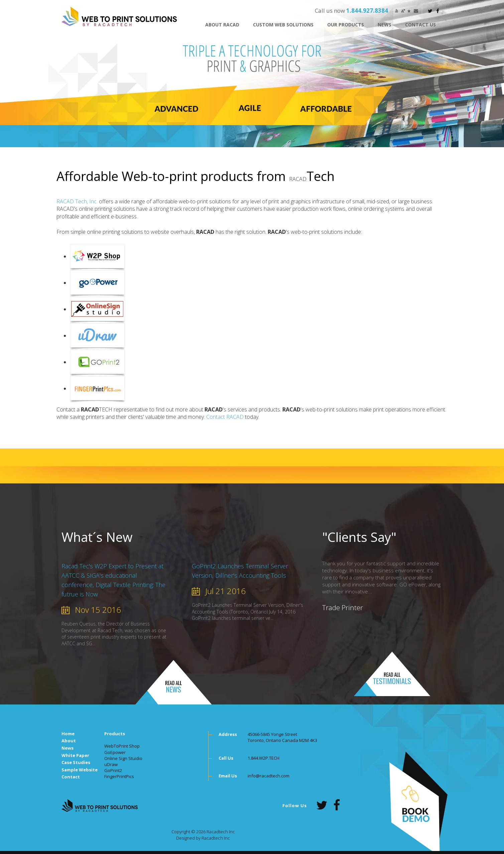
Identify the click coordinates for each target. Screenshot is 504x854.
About (69, 741)
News (385, 25)
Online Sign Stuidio (123, 758)
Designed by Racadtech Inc (203, 838)
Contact (71, 777)
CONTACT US (420, 25)
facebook (438, 11)
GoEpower (115, 752)
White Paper (75, 755)
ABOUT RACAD (222, 25)
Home (68, 734)
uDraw (111, 764)
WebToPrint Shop (122, 746)
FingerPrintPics (119, 776)
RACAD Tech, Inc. (77, 201)
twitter (430, 11)
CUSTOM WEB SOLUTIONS (283, 25)
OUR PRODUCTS (346, 25)
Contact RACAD (225, 417)
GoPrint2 (113, 770)
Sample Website (80, 770)
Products (115, 734)
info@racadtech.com (269, 776)
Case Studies (76, 762)
